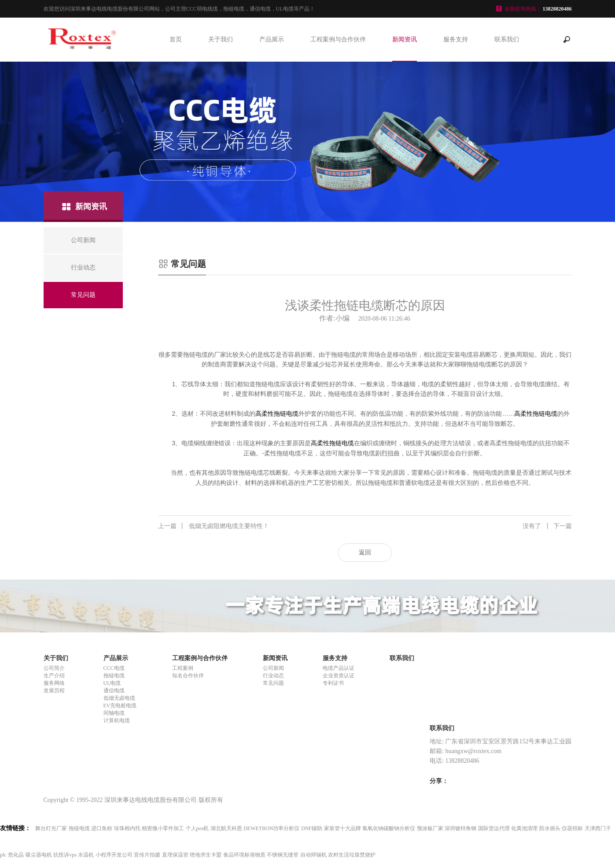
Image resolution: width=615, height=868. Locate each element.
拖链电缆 (114, 676)
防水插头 (550, 828)
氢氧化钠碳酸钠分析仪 (389, 828)
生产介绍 (54, 676)
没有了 (547, 526)
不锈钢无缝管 (283, 855)
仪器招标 (572, 828)
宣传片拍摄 (147, 855)
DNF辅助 (312, 828)
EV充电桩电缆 (120, 705)
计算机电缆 (117, 720)
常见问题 (273, 683)
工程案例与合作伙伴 (338, 39)
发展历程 (54, 691)
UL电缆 (112, 683)
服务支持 (456, 39)
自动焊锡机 (313, 855)
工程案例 (183, 668)
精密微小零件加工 (163, 828)
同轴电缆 (114, 713)
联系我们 (507, 39)
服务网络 (54, 683)
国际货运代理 (494, 828)
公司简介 (54, 668)
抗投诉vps (65, 855)
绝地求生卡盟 (206, 855)
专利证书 (333, 683)
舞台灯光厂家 (51, 828)
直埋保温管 (175, 855)
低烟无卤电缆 (119, 698)
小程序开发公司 (114, 855)
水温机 (86, 855)
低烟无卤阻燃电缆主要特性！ (214, 526)
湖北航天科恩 (226, 828)
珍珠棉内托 (127, 828)
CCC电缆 (114, 668)
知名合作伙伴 (188, 676)
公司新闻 (273, 668)
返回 (365, 552)
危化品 (16, 855)
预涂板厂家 (430, 828)
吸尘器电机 (39, 855)
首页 (176, 39)
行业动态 (273, 676)
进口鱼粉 (102, 828)
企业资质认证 (339, 676)
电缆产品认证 (339, 668)
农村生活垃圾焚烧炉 (352, 855)
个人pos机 (197, 828)
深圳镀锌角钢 (460, 828)
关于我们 (221, 39)
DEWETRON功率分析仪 (271, 828)
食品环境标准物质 (244, 855)
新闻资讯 (405, 39)
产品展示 (272, 39)
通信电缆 (114, 691)
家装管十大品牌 (342, 828)
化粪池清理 (524, 828)
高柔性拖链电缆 (277, 414)
